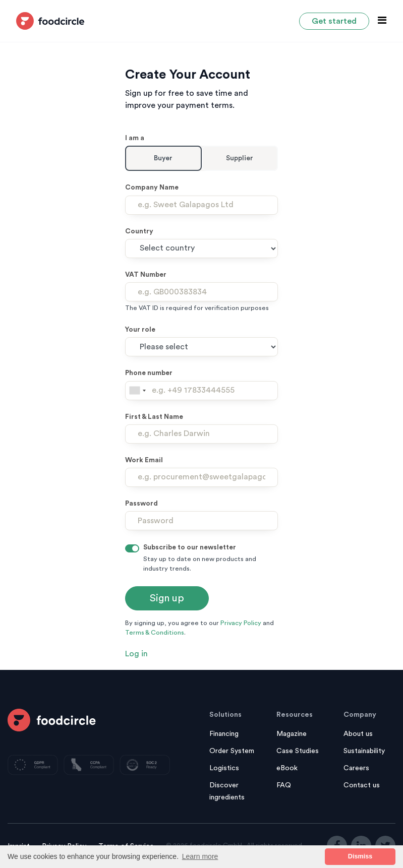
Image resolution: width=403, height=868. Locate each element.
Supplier (240, 158)
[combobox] (137, 391)
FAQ (284, 785)
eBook (287, 768)
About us (358, 734)
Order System (232, 751)
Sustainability (364, 751)
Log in (136, 654)
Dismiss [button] (360, 856)
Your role (140, 330)
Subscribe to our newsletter (190, 547)
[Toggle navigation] (379, 20)
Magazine (292, 734)
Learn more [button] (200, 856)
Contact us (362, 785)
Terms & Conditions (155, 633)
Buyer (163, 158)
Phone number (149, 373)
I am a (135, 138)
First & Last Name (154, 417)
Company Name (152, 188)
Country (139, 231)
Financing (224, 734)
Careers (356, 768)
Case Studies (298, 751)
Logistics (224, 768)
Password (141, 504)
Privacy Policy (241, 623)
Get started (334, 21)
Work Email (144, 460)
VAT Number (146, 275)
